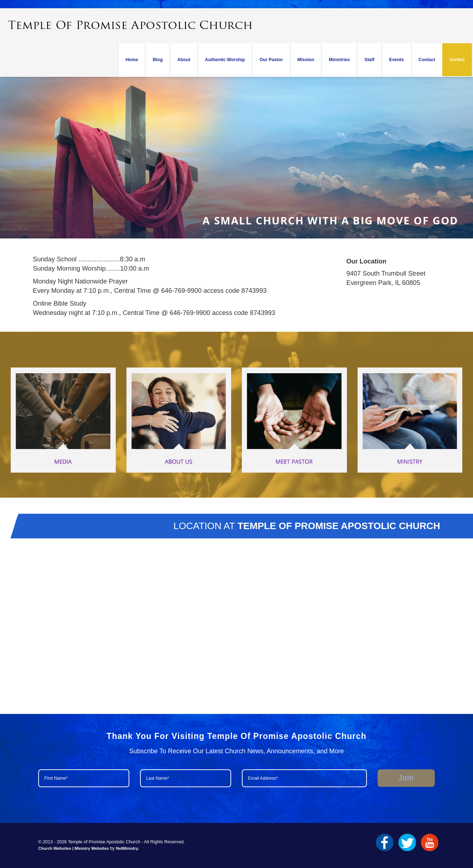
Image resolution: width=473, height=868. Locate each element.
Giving (457, 60)
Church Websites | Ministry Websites (74, 848)
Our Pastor (271, 60)
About (184, 60)
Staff (369, 60)
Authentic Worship (225, 60)
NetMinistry (127, 848)
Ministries (339, 60)
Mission (306, 60)
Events (396, 60)
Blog (158, 60)
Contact (427, 60)
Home (132, 60)
